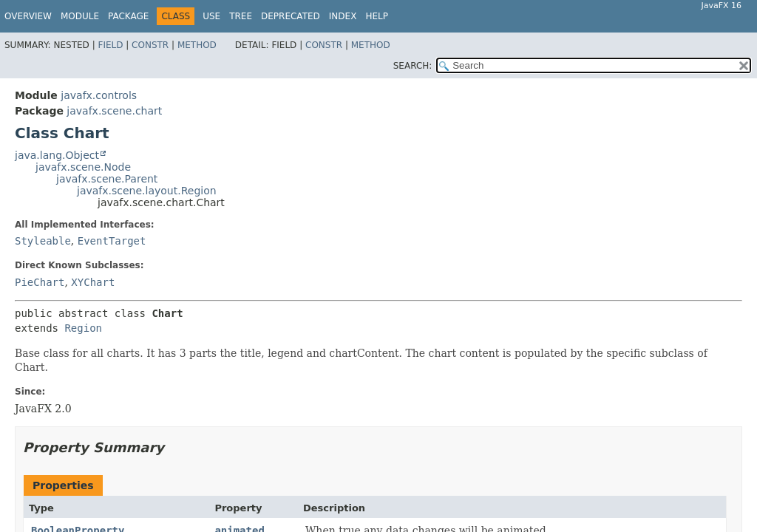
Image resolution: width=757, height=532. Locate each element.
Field (110, 45)
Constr (150, 45)
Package (128, 16)
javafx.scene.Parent (107, 179)
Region (83, 328)
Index (343, 16)
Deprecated (291, 16)
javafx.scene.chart (114, 111)
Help (377, 16)
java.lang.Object (57, 155)
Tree (241, 16)
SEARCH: (413, 66)
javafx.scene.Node (83, 167)
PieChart (40, 282)
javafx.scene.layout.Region (147, 191)
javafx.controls (99, 95)
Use (211, 16)
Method (197, 45)
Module (80, 16)
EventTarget (112, 241)
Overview (28, 16)
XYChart (93, 282)
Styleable (43, 241)
